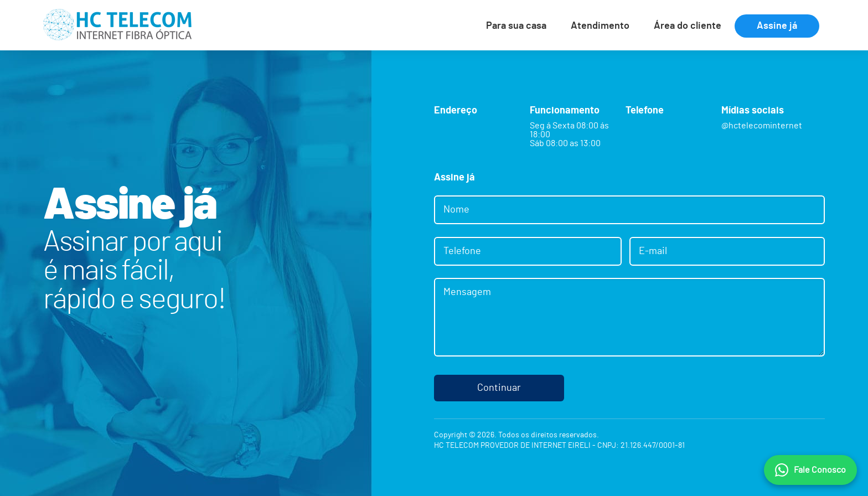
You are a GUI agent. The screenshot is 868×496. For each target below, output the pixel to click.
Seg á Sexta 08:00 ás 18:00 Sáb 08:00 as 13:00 (569, 135)
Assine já (777, 26)
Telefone (645, 111)
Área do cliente (688, 26)
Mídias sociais (753, 111)
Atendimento (600, 26)
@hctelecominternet (762, 126)
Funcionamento (565, 111)
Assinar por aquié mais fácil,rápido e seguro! (134, 271)
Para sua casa (516, 26)
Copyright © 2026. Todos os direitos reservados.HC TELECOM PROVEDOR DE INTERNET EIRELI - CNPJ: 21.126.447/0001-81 (559, 441)
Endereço (456, 111)
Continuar (499, 388)
